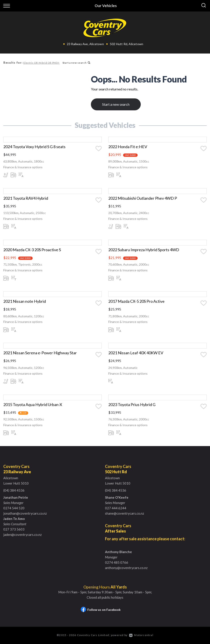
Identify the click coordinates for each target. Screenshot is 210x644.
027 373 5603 (14, 530)
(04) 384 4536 (14, 491)
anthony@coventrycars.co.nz (126, 568)
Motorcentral (141, 635)
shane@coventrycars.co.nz (125, 514)
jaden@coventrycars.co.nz (22, 535)
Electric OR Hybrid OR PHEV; (41, 63)
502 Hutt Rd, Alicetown (127, 44)
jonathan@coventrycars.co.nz (25, 514)
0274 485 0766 (117, 563)
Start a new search (76, 63)
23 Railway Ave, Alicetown (85, 44)
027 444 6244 (116, 508)
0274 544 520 (14, 508)
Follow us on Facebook (101, 610)
